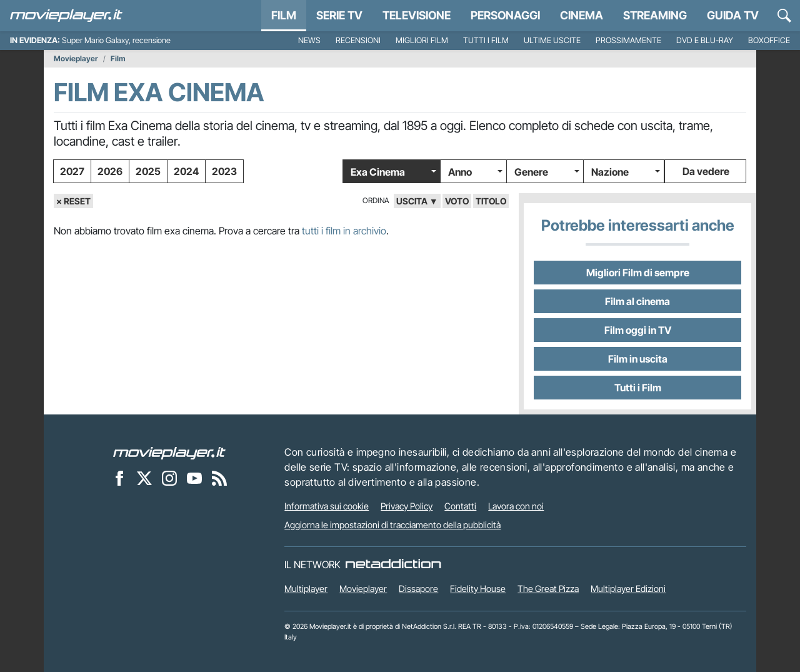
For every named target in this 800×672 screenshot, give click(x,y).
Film (284, 15)
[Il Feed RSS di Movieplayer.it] (219, 478)
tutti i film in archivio (344, 231)
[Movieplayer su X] (144, 478)
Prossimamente (628, 40)
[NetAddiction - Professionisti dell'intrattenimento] (393, 564)
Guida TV (733, 15)
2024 (186, 171)
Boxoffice (769, 40)
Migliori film (422, 40)
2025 (148, 171)
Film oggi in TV (638, 330)
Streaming (655, 15)
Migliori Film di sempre (638, 273)
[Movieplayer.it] (66, 16)
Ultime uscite (552, 40)
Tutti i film (486, 40)
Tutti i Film (638, 388)
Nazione (610, 172)
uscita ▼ (417, 201)
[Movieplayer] (169, 452)
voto (457, 201)
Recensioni (358, 40)
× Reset (73, 201)
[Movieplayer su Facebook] (119, 478)
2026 (110, 171)
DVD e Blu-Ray (705, 40)
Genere (531, 172)
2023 (224, 171)
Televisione (417, 15)
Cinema (582, 15)
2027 (72, 171)
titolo (491, 201)
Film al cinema (637, 301)
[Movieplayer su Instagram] (169, 478)
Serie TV (339, 15)
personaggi (505, 15)
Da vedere (706, 171)
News (309, 40)
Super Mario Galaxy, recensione (116, 40)
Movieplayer (76, 59)
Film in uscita (638, 359)
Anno (460, 172)
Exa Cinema (378, 172)
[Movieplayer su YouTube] (194, 478)
